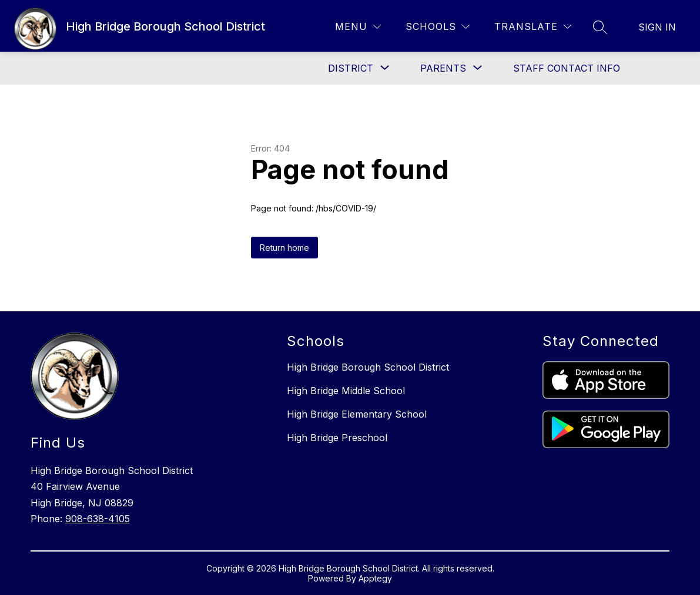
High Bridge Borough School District (368, 367)
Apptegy (375, 578)
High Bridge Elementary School (357, 414)
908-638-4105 (98, 519)
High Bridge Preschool (337, 438)
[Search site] (600, 27)
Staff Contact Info (567, 68)
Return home (284, 248)
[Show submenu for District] (351, 68)
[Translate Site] (533, 27)
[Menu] (358, 27)
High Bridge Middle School (346, 391)
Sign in (657, 27)
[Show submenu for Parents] (443, 68)
